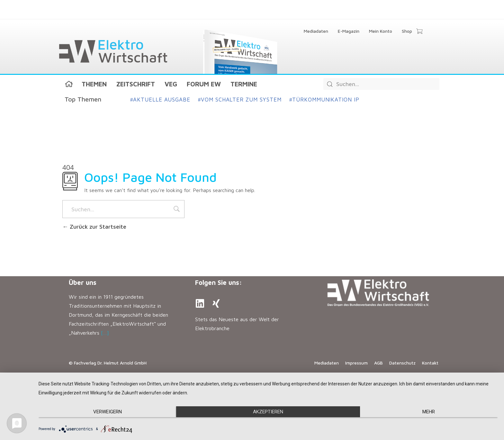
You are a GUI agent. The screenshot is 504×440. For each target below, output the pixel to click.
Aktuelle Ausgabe (160, 100)
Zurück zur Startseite (94, 227)
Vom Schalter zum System (240, 100)
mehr (429, 412)
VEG (171, 84)
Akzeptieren (268, 412)
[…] (105, 333)
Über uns (83, 282)
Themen (94, 84)
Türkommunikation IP (324, 100)
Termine (244, 84)
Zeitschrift (136, 84)
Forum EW (204, 84)
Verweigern (108, 412)
